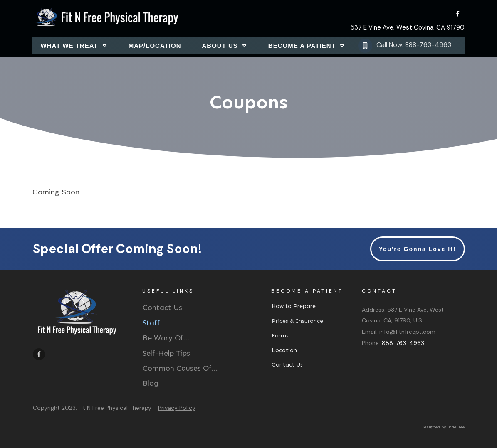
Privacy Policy (177, 408)
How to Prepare (294, 306)
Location (284, 350)
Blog (151, 383)
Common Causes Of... (180, 368)
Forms (280, 336)
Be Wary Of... (166, 338)
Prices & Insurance (297, 321)
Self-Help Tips (166, 353)
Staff (151, 323)
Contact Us (162, 308)
